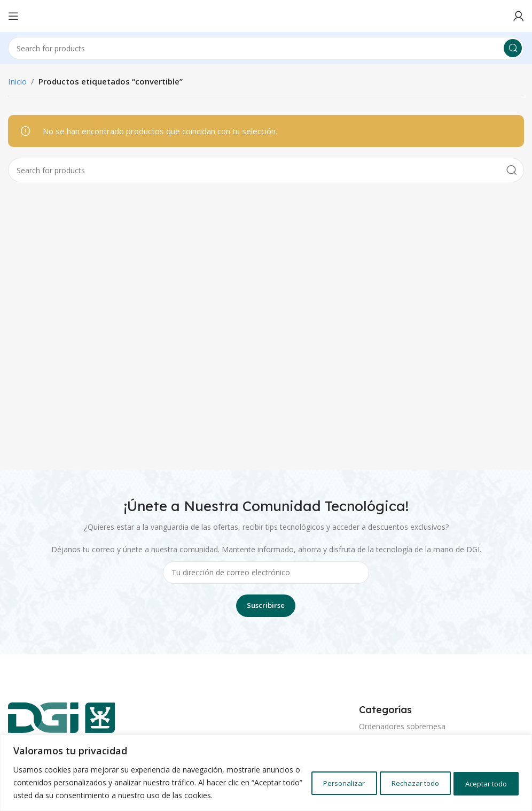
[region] (266, 766)
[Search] (266, 48)
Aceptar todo (480, 776)
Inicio (17, 81)
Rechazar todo (397, 776)
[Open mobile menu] (13, 16)
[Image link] (61, 721)
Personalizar (315, 776)
